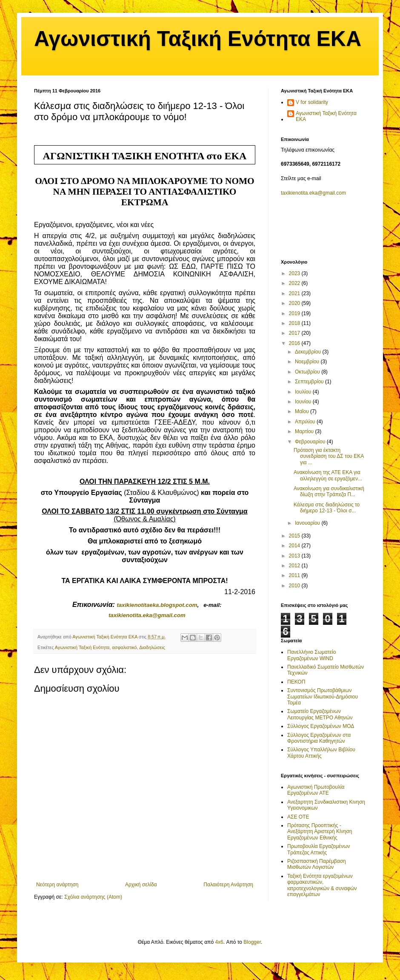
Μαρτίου (305, 431)
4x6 (219, 942)
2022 (295, 283)
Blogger (252, 942)
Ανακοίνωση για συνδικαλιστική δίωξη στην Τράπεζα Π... (329, 491)
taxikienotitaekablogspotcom (157, 605)
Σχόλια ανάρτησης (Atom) (93, 897)
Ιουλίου (304, 392)
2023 (295, 273)
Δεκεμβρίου (309, 352)
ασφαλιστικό (124, 647)
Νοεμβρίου (308, 362)
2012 (295, 566)
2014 (295, 546)
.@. (147, 615)
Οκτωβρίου (308, 372)
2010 (295, 586)
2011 (295, 575)
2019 (295, 313)
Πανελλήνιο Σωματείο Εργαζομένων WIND (311, 655)
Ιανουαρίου (308, 523)
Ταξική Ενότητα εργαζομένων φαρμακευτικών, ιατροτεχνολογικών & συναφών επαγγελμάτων (322, 885)
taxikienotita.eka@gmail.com (313, 193)
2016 (295, 343)
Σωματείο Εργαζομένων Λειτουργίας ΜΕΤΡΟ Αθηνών (320, 714)
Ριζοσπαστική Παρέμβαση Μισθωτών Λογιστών (317, 864)
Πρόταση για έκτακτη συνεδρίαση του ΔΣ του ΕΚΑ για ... (329, 456)
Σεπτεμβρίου (310, 382)
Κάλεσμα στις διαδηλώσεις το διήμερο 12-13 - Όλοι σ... (327, 508)
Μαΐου (303, 411)
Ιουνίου (304, 402)
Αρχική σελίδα (141, 885)
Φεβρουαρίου (311, 442)
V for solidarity (312, 102)
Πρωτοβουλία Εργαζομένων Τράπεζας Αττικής (319, 849)
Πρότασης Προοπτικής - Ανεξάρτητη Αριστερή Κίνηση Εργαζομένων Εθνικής (320, 832)
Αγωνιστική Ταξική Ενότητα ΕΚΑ (198, 39)
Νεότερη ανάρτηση (57, 885)
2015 (295, 536)
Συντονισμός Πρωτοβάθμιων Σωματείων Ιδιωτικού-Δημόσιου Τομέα (323, 697)
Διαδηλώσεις (152, 647)
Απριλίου (306, 422)
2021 (295, 293)
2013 (295, 556)
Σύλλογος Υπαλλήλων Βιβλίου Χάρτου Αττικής (321, 753)
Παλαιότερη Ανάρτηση (228, 885)
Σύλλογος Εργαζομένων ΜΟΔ (321, 726)
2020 (295, 303)
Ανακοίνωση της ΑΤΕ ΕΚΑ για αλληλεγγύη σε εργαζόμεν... (328, 475)
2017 (295, 333)
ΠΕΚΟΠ (296, 682)
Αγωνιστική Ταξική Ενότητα (82, 647)
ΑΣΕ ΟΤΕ (298, 817)
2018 (295, 323)
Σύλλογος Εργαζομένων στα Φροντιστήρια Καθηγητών (319, 738)
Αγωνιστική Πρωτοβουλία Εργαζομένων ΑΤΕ (316, 790)
